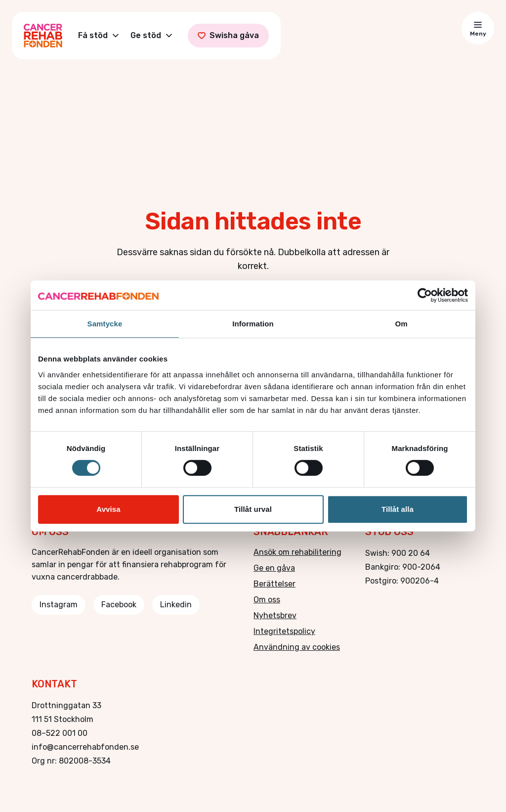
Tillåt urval (253, 509)
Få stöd (93, 35)
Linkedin (176, 605)
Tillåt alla (398, 509)
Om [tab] (401, 324)
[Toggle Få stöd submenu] (116, 36)
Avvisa (108, 509)
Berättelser (274, 584)
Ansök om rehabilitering (297, 552)
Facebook (119, 605)
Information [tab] (253, 324)
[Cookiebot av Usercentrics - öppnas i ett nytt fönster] (425, 295)
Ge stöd (146, 35)
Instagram (59, 605)
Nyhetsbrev (275, 615)
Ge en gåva (274, 568)
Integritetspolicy (284, 631)
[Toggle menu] (478, 28)
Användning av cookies (297, 647)
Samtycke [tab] (105, 324)
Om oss (267, 600)
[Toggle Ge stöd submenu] (169, 36)
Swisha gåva (228, 35)
